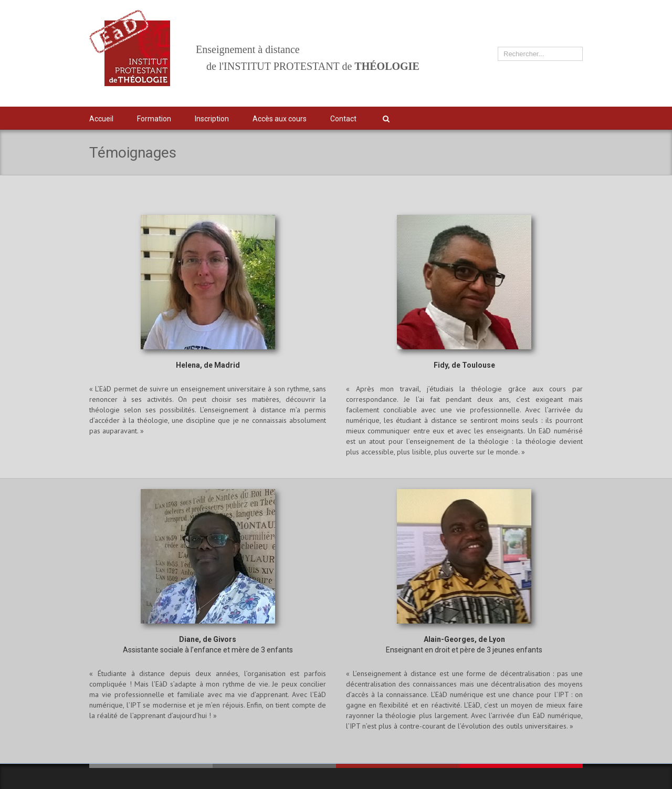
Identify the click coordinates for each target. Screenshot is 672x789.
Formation (154, 119)
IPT (566, 118)
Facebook (547, 117)
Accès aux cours (280, 119)
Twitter (528, 119)
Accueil (101, 119)
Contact (343, 119)
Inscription (212, 119)
